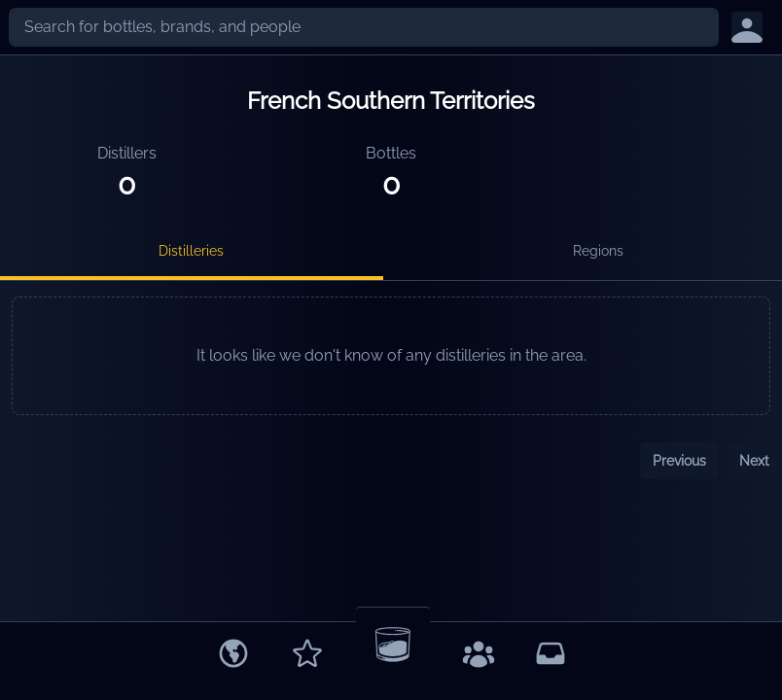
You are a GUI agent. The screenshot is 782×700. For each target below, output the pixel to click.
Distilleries (191, 251)
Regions (598, 251)
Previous (679, 461)
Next (754, 461)
